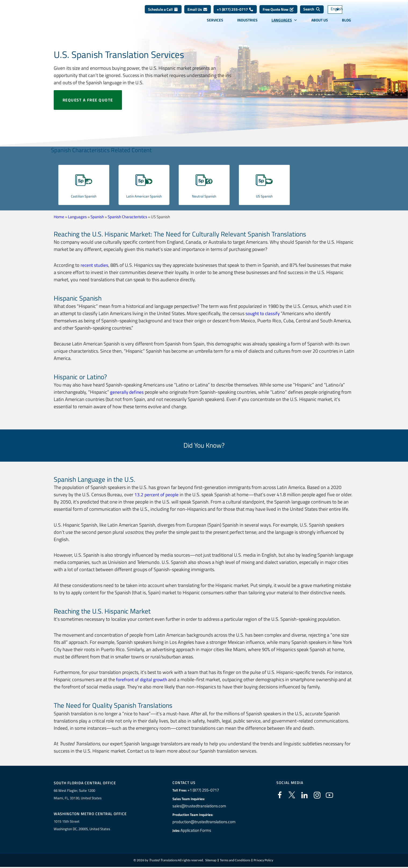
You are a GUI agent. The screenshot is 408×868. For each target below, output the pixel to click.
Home (59, 217)
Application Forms (197, 830)
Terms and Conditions (235, 861)
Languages (284, 24)
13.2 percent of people (157, 495)
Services (215, 24)
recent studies (95, 265)
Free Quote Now (278, 13)
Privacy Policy (263, 861)
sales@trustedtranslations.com (200, 806)
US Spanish (264, 196)
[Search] (312, 13)
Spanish (97, 217)
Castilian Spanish (84, 196)
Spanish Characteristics (127, 217)
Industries (247, 24)
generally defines (127, 392)
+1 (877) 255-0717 (235, 13)
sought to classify (263, 313)
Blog (346, 24)
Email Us (198, 13)
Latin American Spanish (144, 199)
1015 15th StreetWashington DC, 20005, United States (82, 826)
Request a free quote (88, 100)
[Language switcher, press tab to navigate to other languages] (342, 14)
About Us (320, 24)
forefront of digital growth (143, 679)
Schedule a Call (163, 13)
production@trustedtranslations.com (204, 822)
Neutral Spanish (204, 196)
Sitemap (211, 861)
